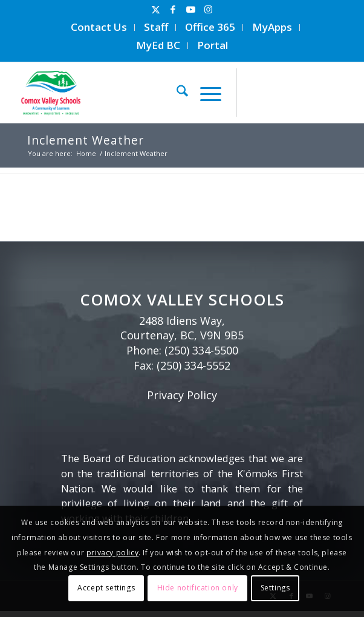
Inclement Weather (86, 140)
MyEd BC (158, 45)
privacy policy (112, 553)
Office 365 (210, 27)
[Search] (176, 93)
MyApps (272, 27)
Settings (275, 588)
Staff (156, 27)
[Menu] (205, 93)
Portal (213, 45)
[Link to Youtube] (190, 9)
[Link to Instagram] (208, 9)
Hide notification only (198, 588)
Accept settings (106, 588)
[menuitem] (99, 28)
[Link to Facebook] (173, 9)
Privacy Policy (182, 395)
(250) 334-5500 (201, 350)
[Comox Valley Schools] (139, 93)
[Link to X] (155, 9)
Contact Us (99, 27)
